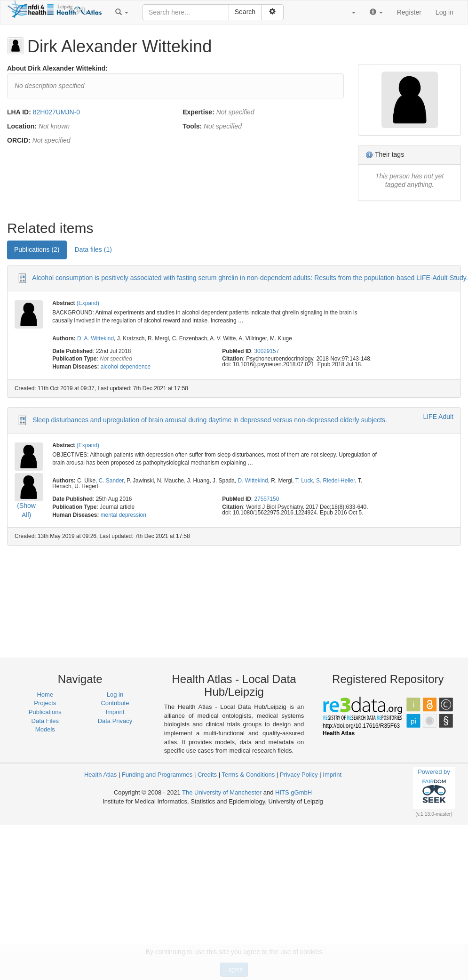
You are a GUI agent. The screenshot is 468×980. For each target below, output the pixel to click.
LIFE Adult (438, 417)
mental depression (123, 515)
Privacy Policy (299, 775)
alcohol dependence (126, 367)
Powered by (434, 787)
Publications (45, 712)
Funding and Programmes (157, 775)
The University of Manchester (222, 792)
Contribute (115, 703)
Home (45, 695)
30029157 (266, 351)
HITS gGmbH (293, 792)
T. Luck (304, 481)
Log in (444, 12)
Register (409, 12)
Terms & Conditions (248, 775)
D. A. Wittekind (95, 338)
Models (45, 729)
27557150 (266, 499)
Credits (207, 775)
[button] (122, 12)
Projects (45, 703)
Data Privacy (115, 721)
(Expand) (88, 303)
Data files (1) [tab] (93, 249)
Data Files (45, 721)
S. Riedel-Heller (336, 481)
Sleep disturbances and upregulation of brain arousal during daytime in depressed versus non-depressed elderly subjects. (210, 420)
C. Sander (111, 481)
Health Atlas (100, 775)
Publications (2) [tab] (37, 249)
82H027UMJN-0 (56, 112)
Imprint (115, 712)
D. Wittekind (253, 481)
